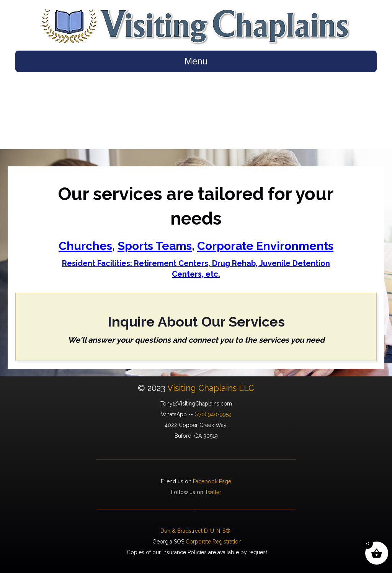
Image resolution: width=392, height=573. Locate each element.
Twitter (213, 492)
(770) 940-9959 (213, 414)
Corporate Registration (214, 542)
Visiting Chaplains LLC (211, 388)
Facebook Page (212, 481)
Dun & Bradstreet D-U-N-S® (196, 531)
